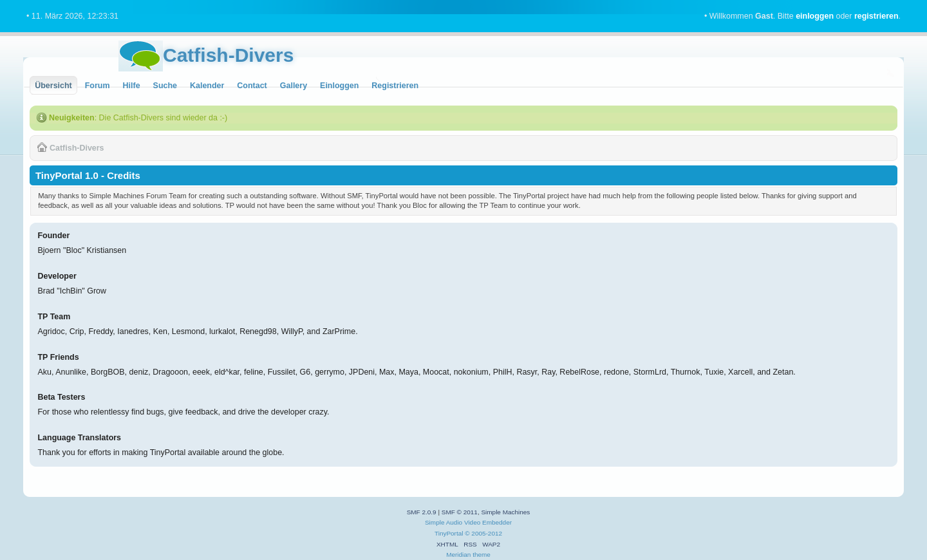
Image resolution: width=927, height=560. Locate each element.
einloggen (815, 16)
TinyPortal (449, 533)
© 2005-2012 (483, 533)
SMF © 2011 (460, 512)
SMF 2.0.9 (422, 512)
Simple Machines (505, 512)
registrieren (876, 16)
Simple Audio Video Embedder (468, 522)
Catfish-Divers (228, 55)
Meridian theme (468, 555)
